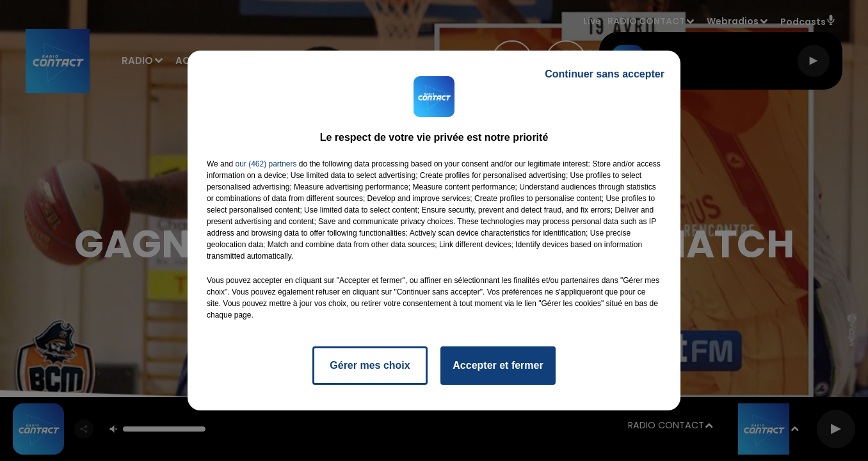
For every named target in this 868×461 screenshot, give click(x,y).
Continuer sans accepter (605, 74)
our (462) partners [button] (266, 164)
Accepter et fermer (498, 365)
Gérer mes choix (370, 365)
